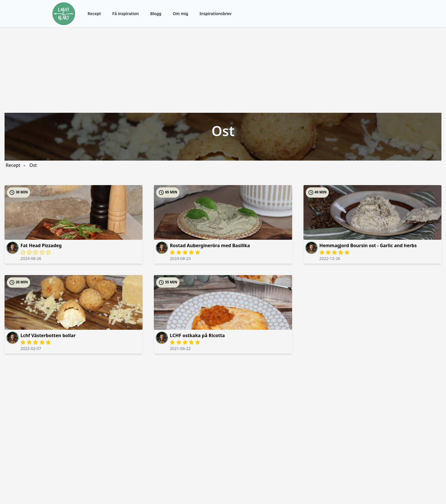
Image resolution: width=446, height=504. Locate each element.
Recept (94, 14)
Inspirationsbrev (216, 14)
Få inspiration (126, 14)
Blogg (156, 14)
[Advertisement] (223, 70)
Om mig (180, 14)
